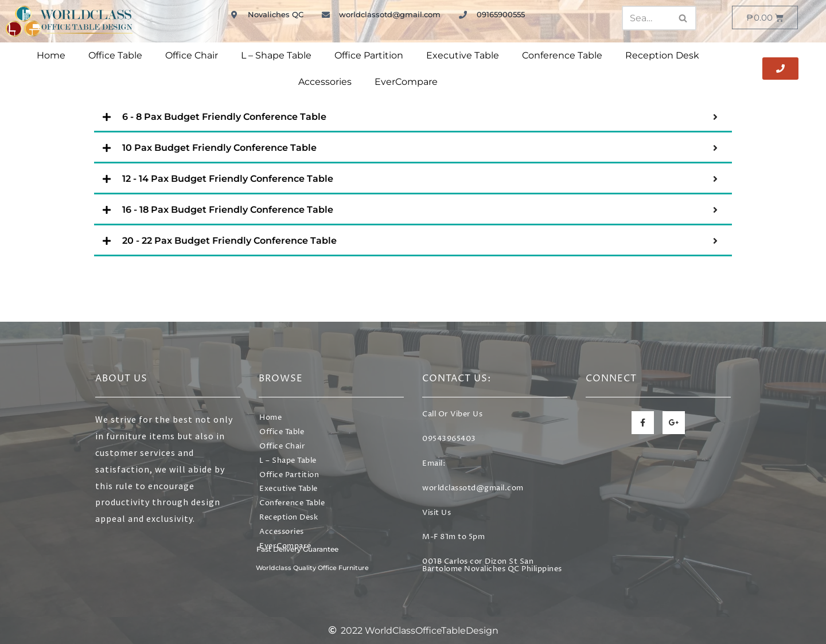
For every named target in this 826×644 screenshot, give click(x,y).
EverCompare (406, 82)
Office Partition (369, 55)
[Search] (646, 18)
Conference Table (562, 55)
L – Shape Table (276, 55)
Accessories (325, 82)
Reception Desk (662, 55)
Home (51, 55)
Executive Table (463, 55)
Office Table (115, 55)
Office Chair (192, 55)
